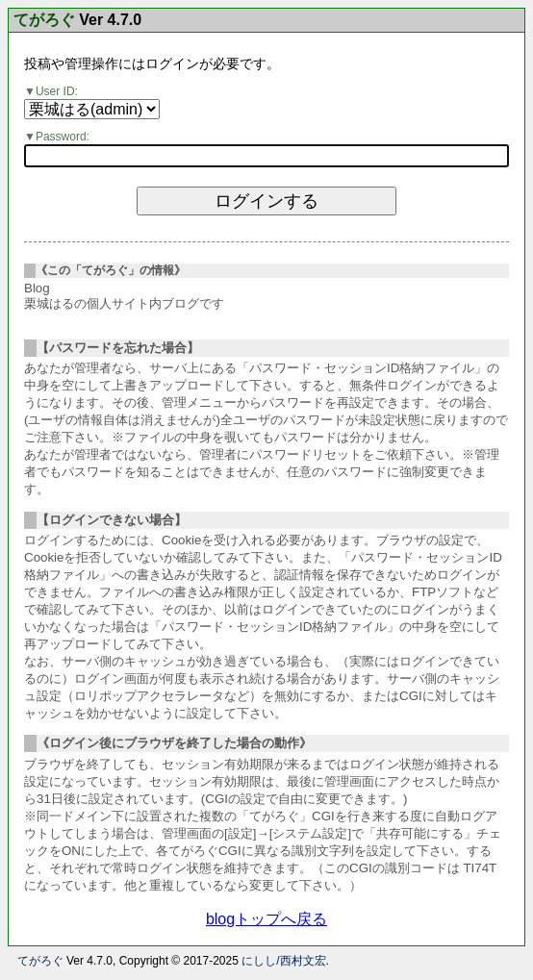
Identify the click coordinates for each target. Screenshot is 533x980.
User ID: (57, 91)
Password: (63, 137)
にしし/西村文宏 (283, 961)
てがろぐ (44, 20)
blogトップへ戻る (266, 919)
